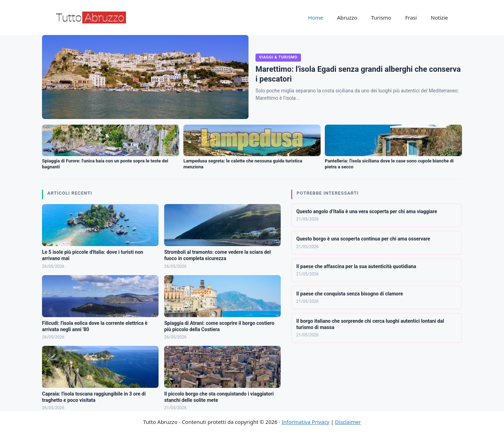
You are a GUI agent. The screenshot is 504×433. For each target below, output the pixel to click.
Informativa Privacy (306, 422)
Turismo (381, 18)
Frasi (411, 18)
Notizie (439, 18)
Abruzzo (347, 18)
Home (316, 18)
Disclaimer (348, 422)
